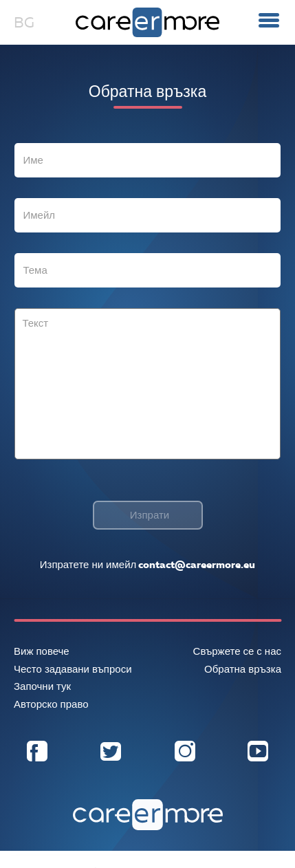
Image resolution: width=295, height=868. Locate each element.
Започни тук (42, 686)
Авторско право (51, 704)
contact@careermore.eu (196, 565)
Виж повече (42, 651)
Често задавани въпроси (73, 669)
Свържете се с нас (237, 651)
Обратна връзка (243, 669)
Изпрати (150, 515)
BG (24, 22)
